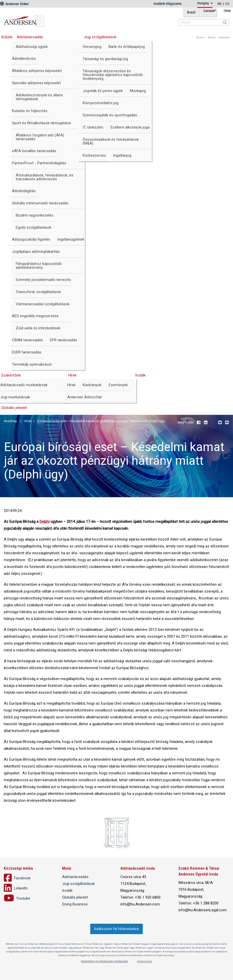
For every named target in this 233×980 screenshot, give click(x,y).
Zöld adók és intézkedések (38, 328)
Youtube (213, 423)
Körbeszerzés (94, 155)
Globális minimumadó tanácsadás (40, 203)
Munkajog (138, 91)
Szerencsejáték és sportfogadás (110, 115)
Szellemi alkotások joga (130, 127)
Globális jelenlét (75, 897)
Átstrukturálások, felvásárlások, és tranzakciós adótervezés (44, 177)
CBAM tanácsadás (27, 340)
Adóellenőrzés (24, 59)
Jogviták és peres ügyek (103, 91)
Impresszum (145, 961)
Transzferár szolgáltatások (38, 292)
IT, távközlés (93, 127)
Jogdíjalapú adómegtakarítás (36, 252)
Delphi (44, 522)
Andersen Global (14, 4)
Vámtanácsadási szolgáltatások (43, 304)
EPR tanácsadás (64, 340)
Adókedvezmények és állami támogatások (39, 97)
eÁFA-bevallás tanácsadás (34, 151)
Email (220, 423)
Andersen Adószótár (85, 397)
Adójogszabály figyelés (31, 239)
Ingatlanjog (122, 155)
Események (118, 385)
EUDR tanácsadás (27, 352)
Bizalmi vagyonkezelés (34, 215)
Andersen (57, 19)
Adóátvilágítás (24, 191)
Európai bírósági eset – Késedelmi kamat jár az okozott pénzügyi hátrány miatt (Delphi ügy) (101, 421)
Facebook (199, 423)
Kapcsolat (224, 38)
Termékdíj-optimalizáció (32, 364)
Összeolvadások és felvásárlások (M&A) (111, 141)
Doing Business (75, 904)
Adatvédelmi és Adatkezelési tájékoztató (104, 961)
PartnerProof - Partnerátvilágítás (39, 163)
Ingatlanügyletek (71, 239)
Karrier (212, 38)
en (227, 4)
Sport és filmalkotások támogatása (41, 123)
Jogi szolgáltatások (100, 37)
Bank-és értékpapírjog (127, 47)
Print (227, 423)
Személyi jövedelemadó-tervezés (43, 280)
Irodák (140, 375)
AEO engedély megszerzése (35, 316)
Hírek (72, 375)
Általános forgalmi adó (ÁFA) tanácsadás (40, 137)
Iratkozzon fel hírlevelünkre (116, 929)
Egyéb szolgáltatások (33, 227)
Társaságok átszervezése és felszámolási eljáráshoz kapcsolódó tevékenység (113, 75)
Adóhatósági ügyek (32, 47)
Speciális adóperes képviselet (36, 83)
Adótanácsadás (30, 37)
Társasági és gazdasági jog (105, 59)
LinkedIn (206, 423)
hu (220, 4)
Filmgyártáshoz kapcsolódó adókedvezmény (39, 266)
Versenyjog (92, 47)
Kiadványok (92, 385)
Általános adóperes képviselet (37, 71)
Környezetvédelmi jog (101, 103)
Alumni (201, 38)
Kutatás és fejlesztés (30, 111)
